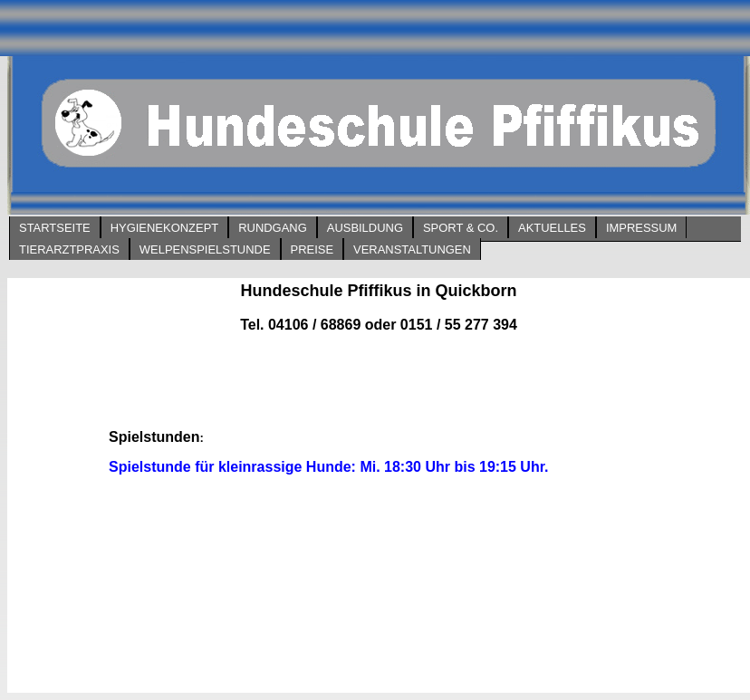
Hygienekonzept (164, 228)
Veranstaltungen (412, 249)
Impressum (641, 228)
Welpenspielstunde (205, 249)
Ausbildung (365, 228)
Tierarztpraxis (69, 249)
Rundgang (273, 228)
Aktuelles (552, 228)
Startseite (55, 228)
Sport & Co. (461, 228)
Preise (312, 249)
